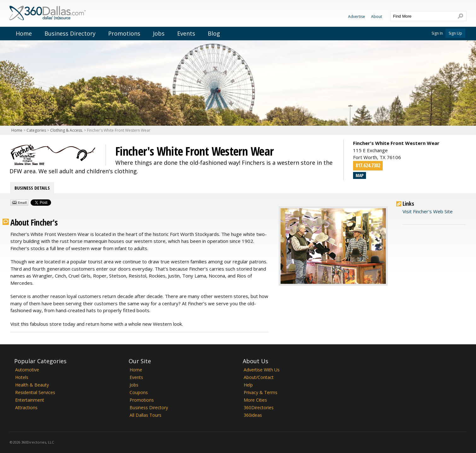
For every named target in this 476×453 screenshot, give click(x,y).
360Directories (259, 407)
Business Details (32, 188)
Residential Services (35, 392)
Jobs (159, 33)
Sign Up (455, 33)
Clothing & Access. (67, 130)
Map (360, 175)
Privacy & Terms (261, 392)
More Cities (255, 400)
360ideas (253, 415)
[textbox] (422, 16)
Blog (214, 33)
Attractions (26, 407)
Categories (36, 130)
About (377, 17)
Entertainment (30, 400)
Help (248, 385)
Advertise (357, 17)
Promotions (124, 33)
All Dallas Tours (145, 415)
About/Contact (259, 377)
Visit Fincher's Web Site (428, 211)
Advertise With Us (262, 370)
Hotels (22, 377)
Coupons (139, 392)
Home (24, 33)
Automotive (27, 370)
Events (186, 33)
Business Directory (70, 33)
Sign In (437, 33)
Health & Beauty (32, 385)
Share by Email (19, 203)
